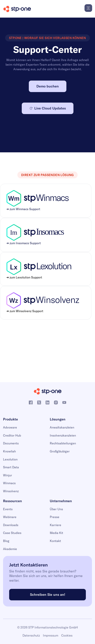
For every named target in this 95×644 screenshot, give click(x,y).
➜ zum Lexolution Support (24, 277)
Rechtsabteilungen (63, 443)
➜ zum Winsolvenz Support (25, 311)
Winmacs (9, 483)
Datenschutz (31, 635)
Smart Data (11, 467)
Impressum (51, 635)
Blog (6, 541)
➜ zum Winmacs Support (23, 209)
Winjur (8, 475)
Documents (11, 443)
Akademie (10, 549)
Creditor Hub (12, 435)
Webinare (10, 517)
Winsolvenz (11, 491)
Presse (55, 517)
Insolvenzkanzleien (63, 435)
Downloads (11, 525)
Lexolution (10, 459)
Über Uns (56, 509)
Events (8, 509)
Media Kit (56, 533)
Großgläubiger (60, 451)
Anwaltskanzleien (62, 427)
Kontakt (55, 541)
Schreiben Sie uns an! (48, 595)
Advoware (10, 427)
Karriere (56, 525)
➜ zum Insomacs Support (24, 243)
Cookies (67, 635)
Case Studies (12, 533)
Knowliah (9, 451)
